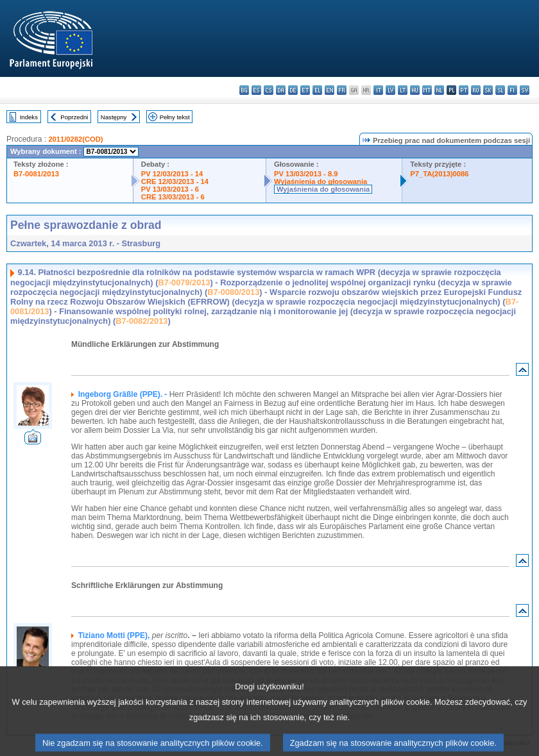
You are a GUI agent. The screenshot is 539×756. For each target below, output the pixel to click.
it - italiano (378, 90)
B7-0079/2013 (184, 282)
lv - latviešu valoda (390, 90)
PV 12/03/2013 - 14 (172, 174)
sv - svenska (525, 90)
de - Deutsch (293, 90)
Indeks (29, 117)
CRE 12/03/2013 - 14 (175, 181)
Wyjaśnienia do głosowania (321, 181)
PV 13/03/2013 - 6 (170, 189)
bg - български (244, 90)
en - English (329, 90)
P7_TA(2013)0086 (439, 174)
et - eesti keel (305, 90)
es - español (256, 90)
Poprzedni (74, 117)
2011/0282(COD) (75, 139)
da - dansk (281, 90)
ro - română (476, 90)
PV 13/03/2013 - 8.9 (306, 174)
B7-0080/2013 (233, 292)
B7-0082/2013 (141, 321)
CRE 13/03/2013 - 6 (173, 197)
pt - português (464, 90)
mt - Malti (427, 90)
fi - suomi (512, 90)
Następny (114, 117)
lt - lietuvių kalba (403, 90)
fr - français (342, 90)
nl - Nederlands (439, 90)
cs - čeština (269, 90)
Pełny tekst (175, 117)
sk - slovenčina (488, 90)
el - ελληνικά (317, 90)
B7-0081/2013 (36, 174)
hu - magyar (415, 90)
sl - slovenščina (500, 90)
